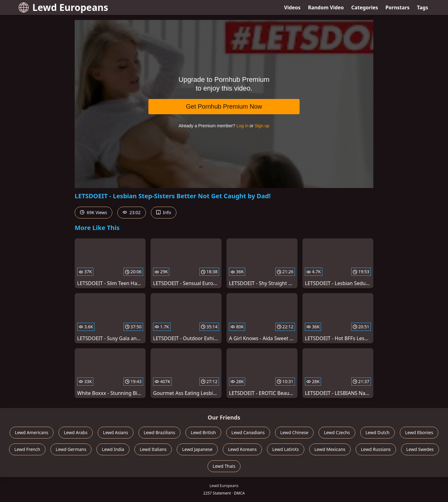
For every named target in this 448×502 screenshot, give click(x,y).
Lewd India (113, 449)
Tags (422, 7)
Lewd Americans (32, 432)
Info (164, 212)
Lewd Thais (224, 466)
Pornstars (397, 7)
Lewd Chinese (294, 432)
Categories (365, 7)
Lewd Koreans (242, 449)
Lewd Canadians (248, 432)
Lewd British (203, 432)
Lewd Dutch (378, 432)
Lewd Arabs (76, 432)
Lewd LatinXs (286, 449)
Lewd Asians (116, 432)
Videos (292, 7)
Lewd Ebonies (419, 432)
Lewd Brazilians (159, 432)
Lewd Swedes (420, 449)
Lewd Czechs (337, 432)
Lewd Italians (153, 449)
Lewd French (27, 449)
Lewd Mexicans (330, 449)
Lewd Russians (376, 449)
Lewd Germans (71, 449)
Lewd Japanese (197, 449)
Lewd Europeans (63, 7)
